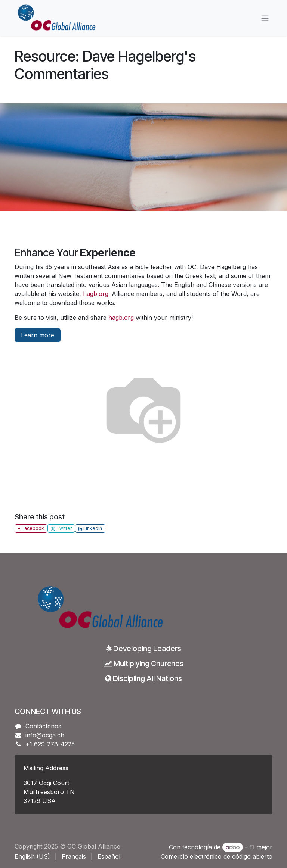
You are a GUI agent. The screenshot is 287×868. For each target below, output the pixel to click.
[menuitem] (32, 856)
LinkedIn (90, 528)
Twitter (61, 528)
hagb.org (96, 294)
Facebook (31, 528)
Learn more (38, 335)
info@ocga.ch (45, 735)
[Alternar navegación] (265, 18)
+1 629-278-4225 (50, 744)
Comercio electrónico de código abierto (217, 856)
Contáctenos (43, 726)
